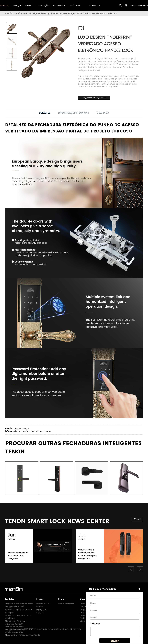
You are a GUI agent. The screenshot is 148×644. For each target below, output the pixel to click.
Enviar (115, 641)
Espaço (17, 5)
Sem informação (22, 428)
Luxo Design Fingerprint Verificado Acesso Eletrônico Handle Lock (87, 13)
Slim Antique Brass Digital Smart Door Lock (33, 431)
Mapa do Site (11, 635)
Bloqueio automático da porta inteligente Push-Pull (19, 605)
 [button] (131, 569)
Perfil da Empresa (66, 604)
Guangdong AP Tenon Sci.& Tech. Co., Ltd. (53, 629)
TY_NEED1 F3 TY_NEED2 (94, 98)
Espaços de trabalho (42, 611)
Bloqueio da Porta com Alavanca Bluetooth (16, 622)
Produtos (15, 13)
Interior (40, 607)
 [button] (140, 569)
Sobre (28, 5)
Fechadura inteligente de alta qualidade (38, 13)
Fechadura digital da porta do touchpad (19, 611)
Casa (8, 13)
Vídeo (83, 621)
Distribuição (42, 5)
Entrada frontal (43, 604)
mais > (138, 519)
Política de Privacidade (29, 635)
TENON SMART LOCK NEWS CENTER (57, 521)
